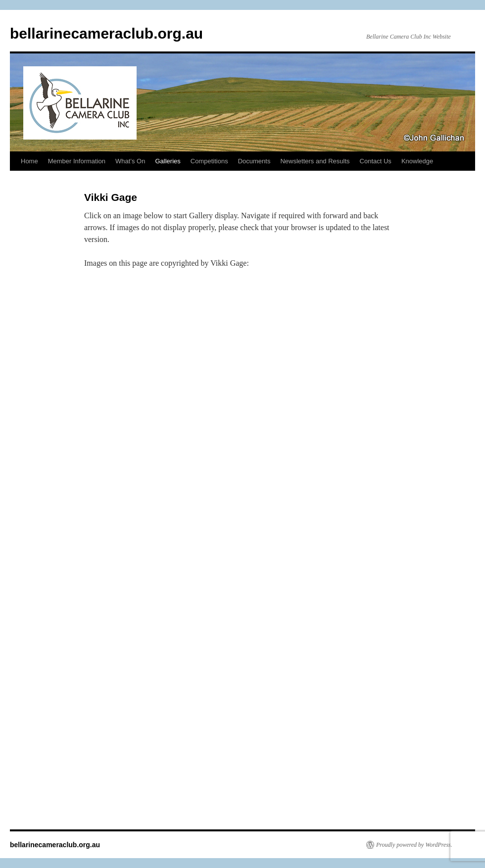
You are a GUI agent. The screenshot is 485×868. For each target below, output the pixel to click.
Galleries (168, 161)
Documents (254, 161)
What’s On (130, 161)
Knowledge (417, 161)
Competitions (209, 161)
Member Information (77, 161)
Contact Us (376, 161)
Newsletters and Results (315, 161)
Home (29, 161)
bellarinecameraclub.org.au (106, 33)
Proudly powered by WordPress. (414, 845)
